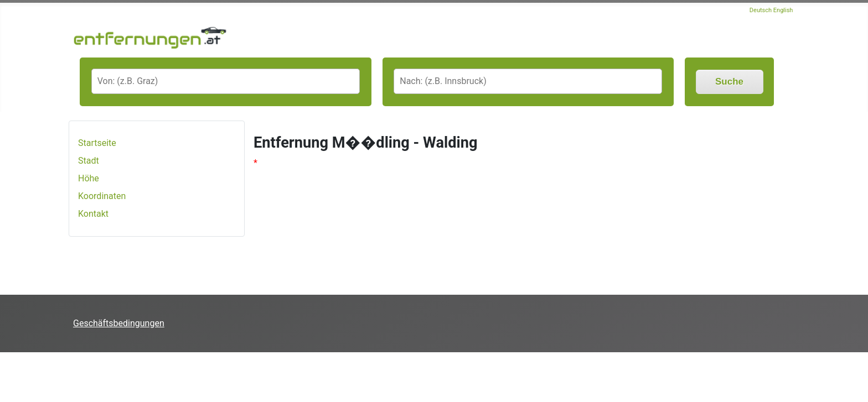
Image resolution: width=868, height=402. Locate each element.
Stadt (89, 161)
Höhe (89, 178)
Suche (729, 82)
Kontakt (93, 214)
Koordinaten (102, 196)
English (783, 10)
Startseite (97, 143)
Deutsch (761, 10)
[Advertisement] (201, 377)
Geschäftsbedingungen (119, 323)
